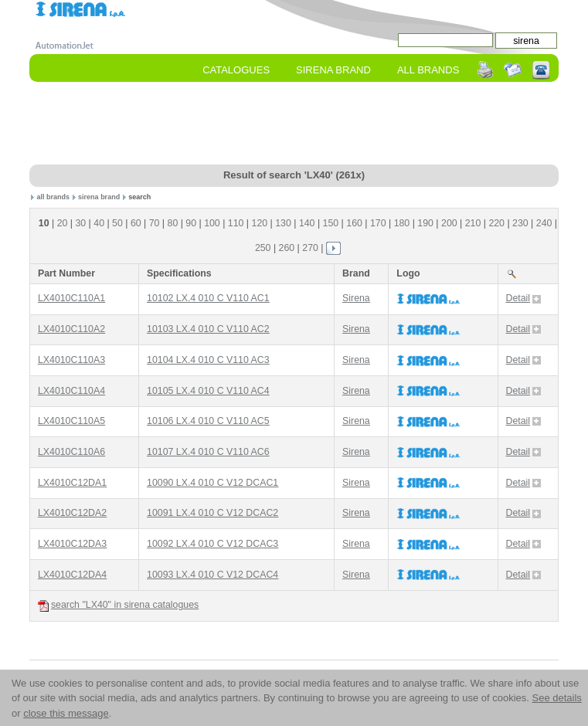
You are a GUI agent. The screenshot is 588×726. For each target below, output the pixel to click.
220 (496, 223)
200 (449, 223)
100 (212, 223)
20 (63, 223)
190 (425, 223)
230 (520, 223)
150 (331, 223)
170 (378, 223)
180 (402, 223)
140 (307, 223)
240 (544, 223)
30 (80, 223)
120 (260, 223)
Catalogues (236, 70)
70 (155, 223)
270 (310, 248)
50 (117, 223)
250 (263, 248)
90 (191, 223)
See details (556, 698)
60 (136, 223)
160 (354, 223)
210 (473, 223)
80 (173, 223)
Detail (523, 298)
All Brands (428, 70)
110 (236, 223)
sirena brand (99, 197)
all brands (54, 197)
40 (99, 223)
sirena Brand (333, 70)
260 (287, 248)
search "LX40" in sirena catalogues (118, 605)
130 (283, 223)
